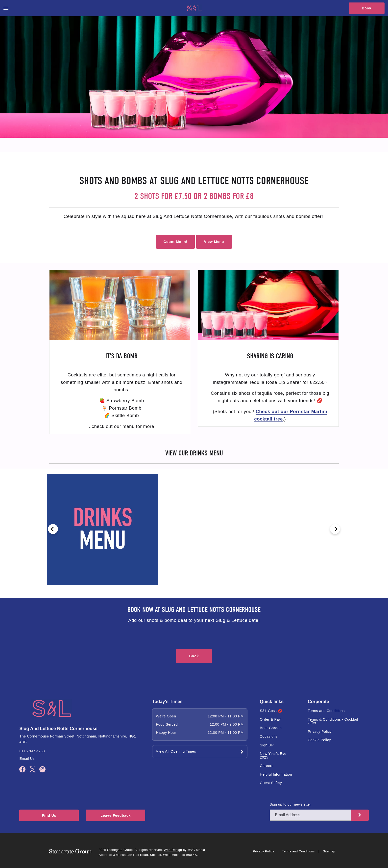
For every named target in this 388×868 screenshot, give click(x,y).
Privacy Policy (320, 732)
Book (367, 8)
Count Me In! (176, 242)
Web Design (173, 850)
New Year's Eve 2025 (273, 755)
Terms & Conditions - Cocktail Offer (333, 721)
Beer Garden (271, 728)
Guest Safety (271, 783)
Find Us (49, 815)
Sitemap (329, 851)
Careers (267, 766)
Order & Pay (270, 719)
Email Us (27, 759)
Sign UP (267, 745)
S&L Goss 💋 (271, 711)
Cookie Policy (319, 740)
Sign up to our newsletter (290, 804)
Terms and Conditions (326, 711)
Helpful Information (276, 774)
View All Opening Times (176, 751)
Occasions (269, 736)
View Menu (214, 242)
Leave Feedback (116, 815)
